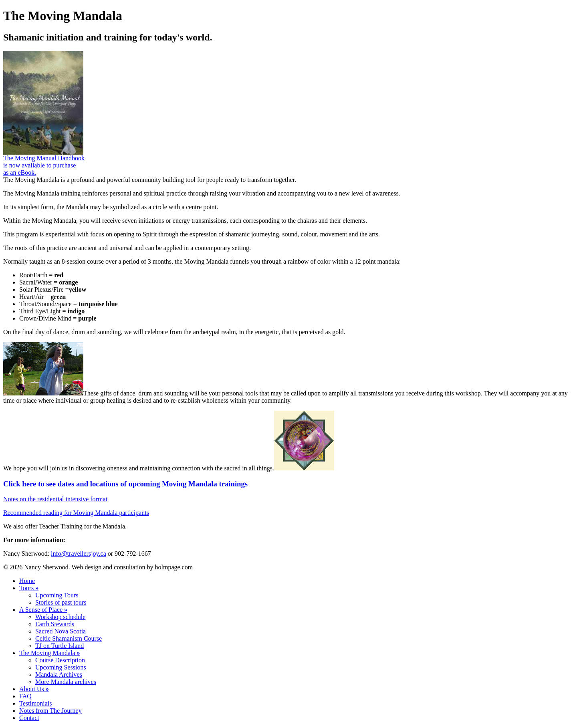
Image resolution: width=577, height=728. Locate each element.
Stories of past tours (61, 602)
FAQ (25, 696)
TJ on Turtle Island (60, 646)
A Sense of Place (43, 610)
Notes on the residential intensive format (55, 499)
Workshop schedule (60, 617)
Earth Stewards (55, 624)
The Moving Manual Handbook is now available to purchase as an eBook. (44, 165)
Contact (29, 718)
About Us (34, 689)
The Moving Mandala (50, 653)
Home (27, 581)
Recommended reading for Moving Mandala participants (76, 513)
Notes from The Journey (50, 711)
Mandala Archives (59, 675)
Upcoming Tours (57, 595)
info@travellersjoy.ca (79, 554)
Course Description (60, 660)
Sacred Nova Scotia (61, 631)
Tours (29, 588)
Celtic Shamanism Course (69, 638)
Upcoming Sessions (61, 667)
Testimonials (36, 703)
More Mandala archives (66, 682)
